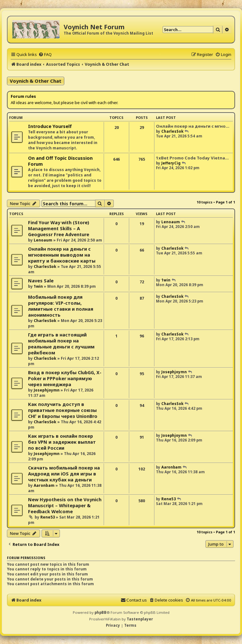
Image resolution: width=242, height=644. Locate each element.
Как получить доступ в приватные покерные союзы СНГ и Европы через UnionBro (63, 410)
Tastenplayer (140, 619)
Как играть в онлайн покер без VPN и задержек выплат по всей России (62, 442)
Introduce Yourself (50, 126)
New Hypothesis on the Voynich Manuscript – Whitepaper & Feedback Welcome (65, 505)
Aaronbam (44, 485)
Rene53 (48, 517)
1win (38, 286)
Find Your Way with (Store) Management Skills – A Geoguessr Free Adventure (59, 228)
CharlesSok (172, 131)
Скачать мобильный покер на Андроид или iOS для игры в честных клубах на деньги (64, 474)
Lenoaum (43, 240)
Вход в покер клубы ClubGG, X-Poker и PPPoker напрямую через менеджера (65, 378)
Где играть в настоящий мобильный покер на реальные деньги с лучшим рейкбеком (61, 344)
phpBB (101, 612)
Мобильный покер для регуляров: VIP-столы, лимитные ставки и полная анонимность (61, 306)
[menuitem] (45, 54)
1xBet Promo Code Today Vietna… (192, 158)
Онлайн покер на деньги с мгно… (193, 126)
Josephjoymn (47, 390)
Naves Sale (41, 281)
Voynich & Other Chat (36, 81)
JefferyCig (171, 163)
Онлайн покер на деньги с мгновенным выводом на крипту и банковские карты (62, 255)
